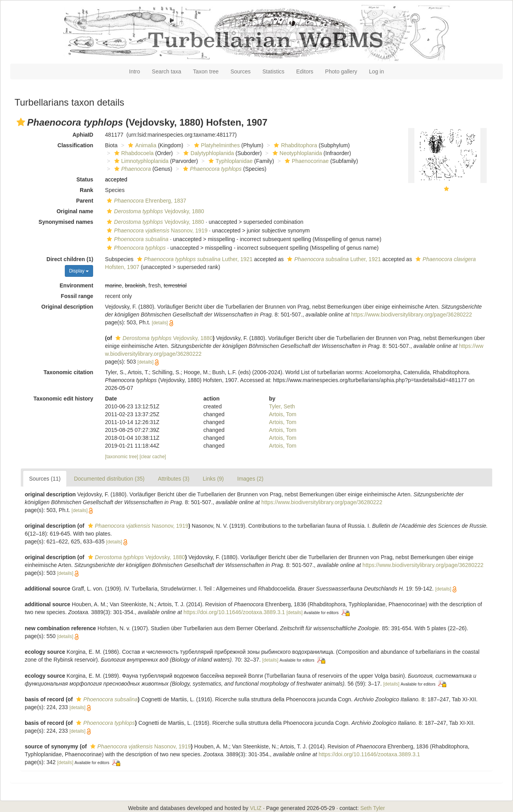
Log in (376, 71)
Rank (86, 190)
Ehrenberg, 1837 (146, 201)
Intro (135, 71)
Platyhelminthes (216, 145)
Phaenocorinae (306, 161)
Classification (75, 145)
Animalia (141, 145)
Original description (67, 307)
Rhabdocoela (133, 153)
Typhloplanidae (230, 161)
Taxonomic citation (69, 372)
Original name (75, 211)
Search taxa (167, 71)
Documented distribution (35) (109, 479)
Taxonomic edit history (63, 399)
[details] (160, 323)
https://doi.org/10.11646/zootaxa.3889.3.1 (234, 612)
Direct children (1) (70, 259)
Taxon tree (206, 71)
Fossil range (77, 296)
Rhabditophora (294, 145)
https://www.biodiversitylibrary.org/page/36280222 (412, 315)
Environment (77, 285)
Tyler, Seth (282, 406)
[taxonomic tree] (122, 457)
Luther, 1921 (194, 259)
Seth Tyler (373, 808)
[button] (21, 122)
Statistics (273, 71)
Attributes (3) (174, 479)
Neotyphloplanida (296, 153)
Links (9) (213, 479)
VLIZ (256, 808)
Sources (241, 71)
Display (79, 271)
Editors (305, 71)
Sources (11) (45, 479)
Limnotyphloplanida (141, 161)
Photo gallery (341, 71)
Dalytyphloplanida (208, 153)
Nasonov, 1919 (156, 230)
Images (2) (250, 479)
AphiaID (83, 135)
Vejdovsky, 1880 (154, 211)
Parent (85, 201)
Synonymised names (66, 222)
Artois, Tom (283, 414)
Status (85, 179)
